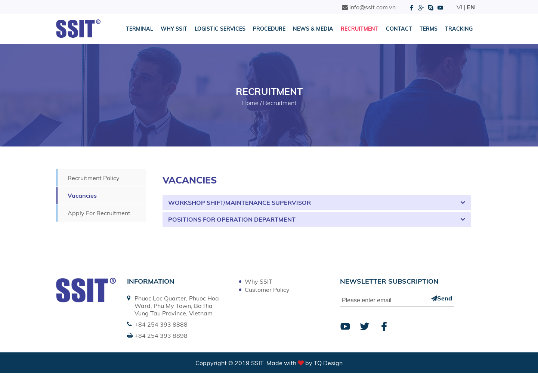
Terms (429, 29)
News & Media (313, 29)
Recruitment (360, 29)
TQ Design (328, 363)
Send (442, 298)
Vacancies (82, 195)
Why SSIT (174, 29)
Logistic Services (220, 29)
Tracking (459, 29)
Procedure (269, 29)
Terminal (140, 29)
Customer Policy (267, 290)
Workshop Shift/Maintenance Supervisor (239, 203)
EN (471, 7)
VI (459, 7)
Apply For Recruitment (99, 213)
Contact (399, 29)
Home (250, 103)
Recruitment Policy (94, 178)
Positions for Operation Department (232, 219)
